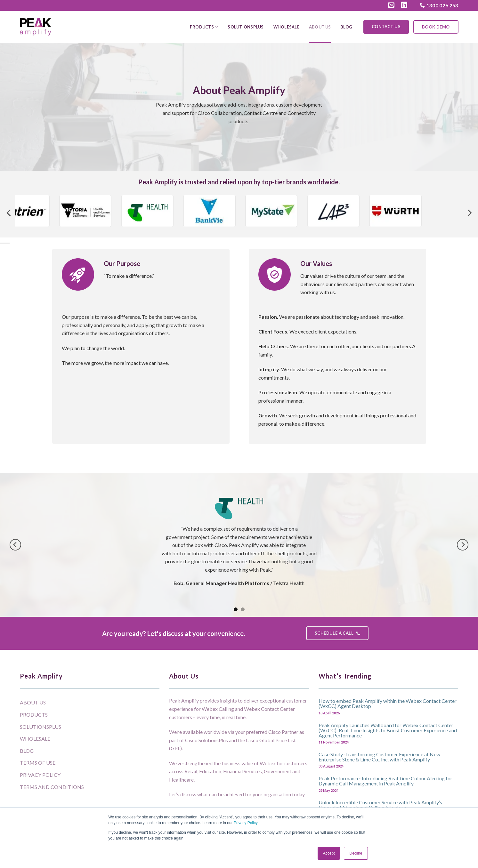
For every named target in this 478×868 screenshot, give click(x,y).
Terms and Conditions (52, 787)
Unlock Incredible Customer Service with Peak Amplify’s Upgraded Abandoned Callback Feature (380, 805)
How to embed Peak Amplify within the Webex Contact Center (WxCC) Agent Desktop (388, 703)
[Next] (469, 213)
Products (204, 27)
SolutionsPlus (246, 27)
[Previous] (9, 213)
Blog (346, 27)
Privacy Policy (246, 823)
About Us (320, 27)
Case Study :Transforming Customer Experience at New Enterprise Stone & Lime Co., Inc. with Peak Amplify (379, 757)
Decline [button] (356, 853)
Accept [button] (329, 853)
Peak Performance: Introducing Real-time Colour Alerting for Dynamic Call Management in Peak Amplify (385, 781)
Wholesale (286, 27)
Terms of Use (38, 763)
